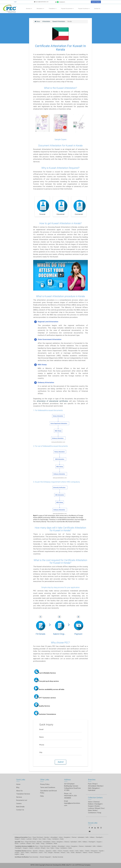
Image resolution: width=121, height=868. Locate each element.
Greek (73, 853)
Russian (66, 851)
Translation (53, 9)
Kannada (57, 853)
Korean (72, 851)
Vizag (49, 839)
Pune (90, 784)
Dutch (41, 853)
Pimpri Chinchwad (38, 837)
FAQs (42, 796)
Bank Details (20, 807)
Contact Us (97, 9)
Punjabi (17, 853)
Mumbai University (58, 857)
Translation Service (21, 851)
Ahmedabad (92, 786)
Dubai (44, 839)
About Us (19, 791)
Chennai (74, 837)
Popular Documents (67, 9)
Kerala (23, 839)
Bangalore (96, 788)
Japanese (48, 851)
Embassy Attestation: (21, 837)
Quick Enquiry (96, 2)
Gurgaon (17, 839)
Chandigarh (18, 848)
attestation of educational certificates (52, 401)
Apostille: (18, 842)
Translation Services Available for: (25, 846)
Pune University (34, 857)
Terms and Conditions (48, 787)
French (60, 851)
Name (41, 737)
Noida (62, 839)
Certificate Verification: (22, 857)
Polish (27, 853)
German (29, 851)
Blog (18, 787)
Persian (63, 853)
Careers (19, 803)
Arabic (54, 851)
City (41, 752)
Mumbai (100, 786)
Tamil (22, 853)
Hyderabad (92, 790)
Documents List (22, 800)
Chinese (41, 851)
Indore (61, 837)
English (17, 854)
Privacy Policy (45, 784)
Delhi (90, 788)
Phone (42, 745)
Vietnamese (34, 853)
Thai (45, 853)
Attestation (40, 9)
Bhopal (35, 839)
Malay (22, 854)
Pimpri (95, 784)
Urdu (68, 853)
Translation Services (23, 794)
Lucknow (29, 839)
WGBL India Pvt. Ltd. (68, 865)
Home (18, 784)
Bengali (50, 853)
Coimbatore (55, 839)
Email (41, 729)
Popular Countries (84, 9)
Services (29, 9)
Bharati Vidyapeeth (46, 857)
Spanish (35, 851)
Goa (40, 839)
